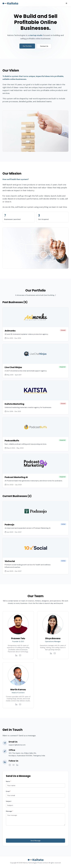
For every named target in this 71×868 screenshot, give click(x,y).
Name (8, 781)
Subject (9, 801)
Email (8, 791)
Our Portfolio (27, 46)
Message (10, 811)
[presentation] (22, 832)
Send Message (35, 841)
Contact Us (44, 46)
